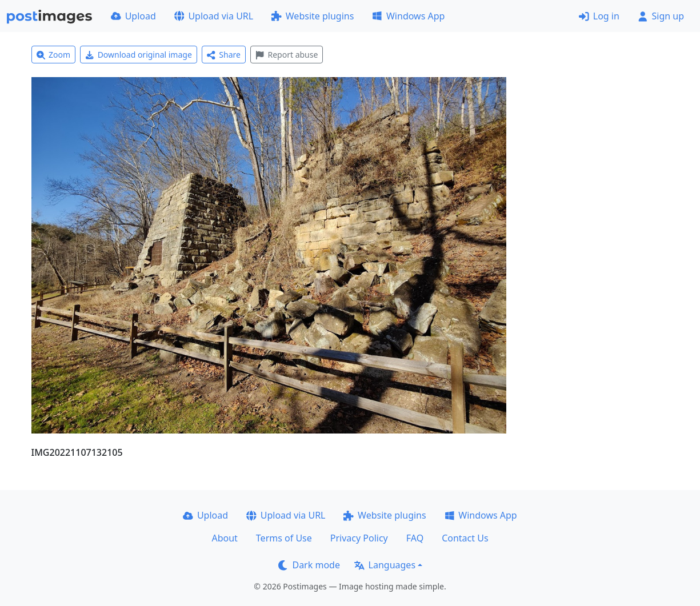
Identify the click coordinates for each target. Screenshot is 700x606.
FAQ (415, 538)
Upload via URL (214, 16)
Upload (133, 16)
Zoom (54, 55)
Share (224, 55)
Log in (599, 16)
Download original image (139, 55)
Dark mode (309, 565)
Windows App (408, 16)
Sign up (661, 16)
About (224, 538)
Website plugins (313, 16)
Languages (385, 565)
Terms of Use (284, 538)
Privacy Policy (359, 538)
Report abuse (287, 55)
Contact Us (465, 538)
